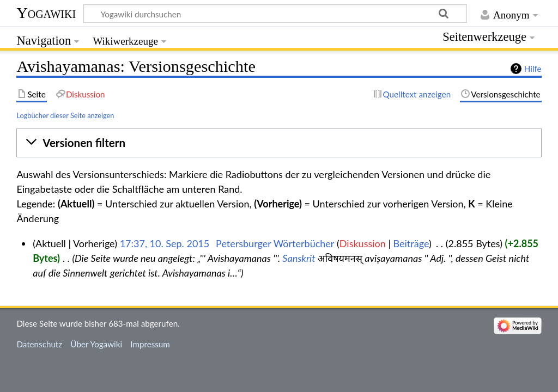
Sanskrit (299, 258)
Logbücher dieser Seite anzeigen (65, 115)
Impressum (150, 344)
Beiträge (411, 243)
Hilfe (533, 69)
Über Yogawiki (96, 344)
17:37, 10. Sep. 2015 (165, 243)
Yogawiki (46, 13)
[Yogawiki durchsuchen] (275, 14)
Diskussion (363, 243)
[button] (279, 143)
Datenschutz (39, 344)
